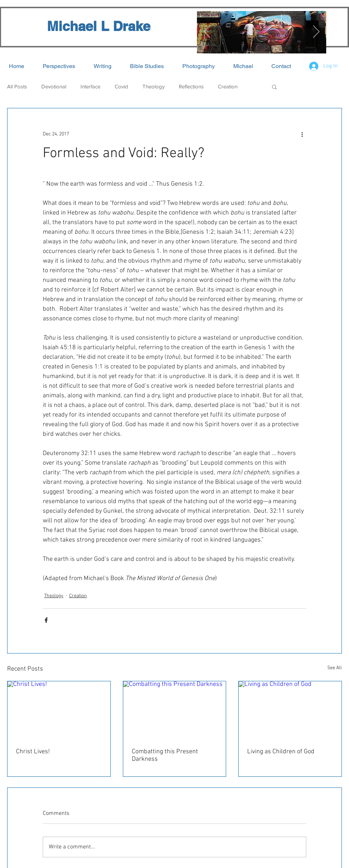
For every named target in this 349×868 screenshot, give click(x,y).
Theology (153, 86)
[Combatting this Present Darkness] (175, 710)
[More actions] (302, 134)
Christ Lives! (33, 752)
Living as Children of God (281, 752)
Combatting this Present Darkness (165, 755)
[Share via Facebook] (46, 620)
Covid (121, 86)
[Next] (316, 32)
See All (335, 668)
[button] (274, 87)
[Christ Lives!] (59, 710)
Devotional (54, 86)
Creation (228, 86)
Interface (90, 86)
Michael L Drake (99, 26)
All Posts (17, 86)
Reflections (191, 86)
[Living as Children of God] (290, 710)
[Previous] (207, 32)
